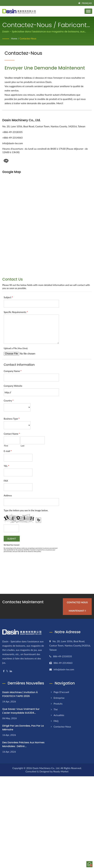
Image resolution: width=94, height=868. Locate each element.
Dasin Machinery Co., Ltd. (46, 767)
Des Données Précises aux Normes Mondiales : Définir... (23, 744)
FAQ (56, 720)
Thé (56, 709)
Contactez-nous (29, 38)
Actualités (59, 714)
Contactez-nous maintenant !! (77, 606)
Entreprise (59, 697)
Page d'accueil (61, 691)
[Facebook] (4, 671)
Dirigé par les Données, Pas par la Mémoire (23, 727)
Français (87, 3)
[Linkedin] (11, 671)
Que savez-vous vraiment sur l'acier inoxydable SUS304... (21, 710)
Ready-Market (61, 771)
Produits (58, 703)
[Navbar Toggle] (88, 11)
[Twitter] (7, 671)
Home (14, 38)
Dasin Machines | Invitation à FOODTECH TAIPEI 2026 (20, 694)
